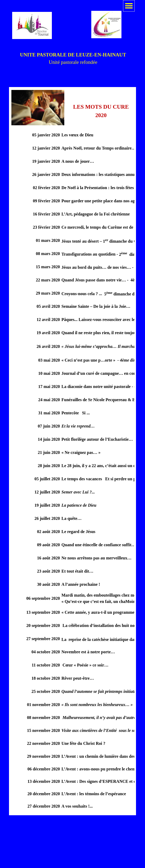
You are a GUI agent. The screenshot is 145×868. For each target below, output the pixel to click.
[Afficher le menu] (129, 6)
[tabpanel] (73, 59)
